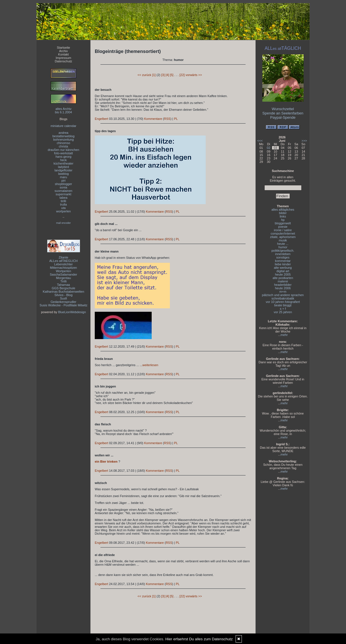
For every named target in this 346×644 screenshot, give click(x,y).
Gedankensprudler (64, 302)
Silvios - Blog (63, 295)
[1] (154, 75)
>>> (304, 141)
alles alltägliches (283, 210)
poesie (283, 227)
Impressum (63, 58)
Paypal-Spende (283, 117)
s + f (283, 309)
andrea (63, 133)
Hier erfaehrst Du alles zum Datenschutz (199, 639)
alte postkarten (283, 278)
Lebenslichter (63, 264)
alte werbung (283, 268)
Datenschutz (63, 61)
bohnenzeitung (63, 140)
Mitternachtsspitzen (64, 268)
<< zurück (144, 75)
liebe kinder (283, 264)
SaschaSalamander (63, 274)
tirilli (64, 201)
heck (63, 160)
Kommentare (153, 119)
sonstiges (283, 257)
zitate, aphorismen (283, 237)
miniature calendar (64, 126)
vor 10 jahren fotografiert (283, 302)
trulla (63, 204)
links (283, 216)
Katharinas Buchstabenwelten (63, 292)
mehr (284, 335)
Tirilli (63, 281)
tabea (63, 198)
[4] (167, 75)
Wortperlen (63, 271)
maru (63, 177)
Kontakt (63, 54)
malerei (283, 281)
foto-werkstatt (63, 153)
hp (283, 220)
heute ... (283, 244)
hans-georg (63, 157)
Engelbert (101, 119)
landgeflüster (64, 170)
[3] (163, 75)
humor (283, 247)
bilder (283, 213)
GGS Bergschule (64, 288)
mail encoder (63, 223)
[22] (182, 75)
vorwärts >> (194, 75)
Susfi (63, 298)
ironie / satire (283, 230)
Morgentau (64, 278)
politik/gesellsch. (283, 251)
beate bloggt (283, 305)
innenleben (283, 254)
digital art (283, 271)
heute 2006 (283, 288)
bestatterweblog (63, 136)
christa (63, 146)
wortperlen (63, 211)
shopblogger (64, 184)
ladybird (64, 167)
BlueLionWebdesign (72, 312)
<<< (260, 141)
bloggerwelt (283, 223)
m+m (283, 292)
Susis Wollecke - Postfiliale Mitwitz (63, 305)
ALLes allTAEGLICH (63, 261)
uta (63, 208)
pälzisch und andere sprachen (283, 295)
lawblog (63, 174)
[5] (172, 75)
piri (64, 181)
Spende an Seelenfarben (283, 113)
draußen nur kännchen (64, 150)
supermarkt (63, 194)
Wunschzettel (283, 109)
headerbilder (283, 285)
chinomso (63, 143)
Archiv (64, 51)
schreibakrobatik (283, 298)
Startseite (63, 48)
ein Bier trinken (106, 462)
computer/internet (283, 233)
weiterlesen (151, 365)
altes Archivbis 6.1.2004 (63, 110)
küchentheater (63, 163)
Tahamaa (63, 285)
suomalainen (63, 191)
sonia (63, 187)
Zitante (63, 257)
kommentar (283, 261)
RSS (167, 119)
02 (269, 148)
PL (176, 119)
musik (283, 240)
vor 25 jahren (283, 312)
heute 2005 (283, 274)
